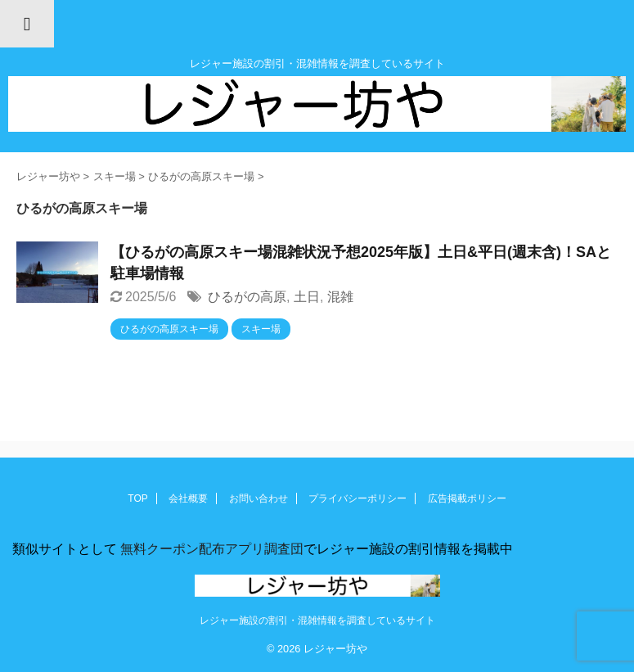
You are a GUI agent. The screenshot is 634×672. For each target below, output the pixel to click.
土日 (307, 297)
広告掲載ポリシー (467, 498)
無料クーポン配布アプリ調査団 (210, 549)
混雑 (340, 297)
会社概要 (188, 498)
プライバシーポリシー (357, 498)
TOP (137, 498)
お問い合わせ (259, 498)
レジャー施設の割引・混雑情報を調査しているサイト (317, 620)
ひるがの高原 (247, 297)
